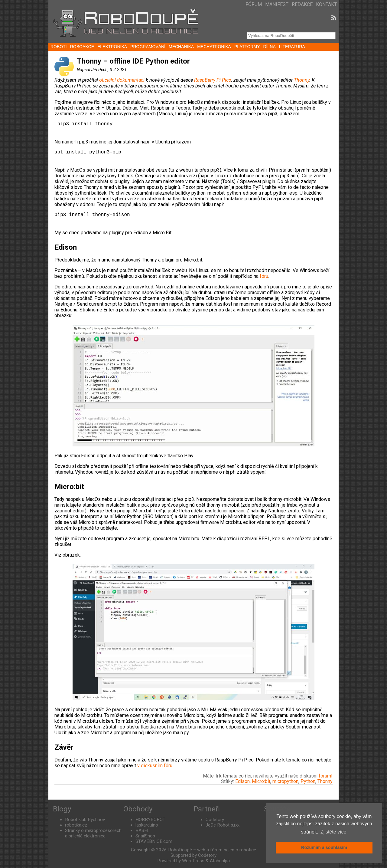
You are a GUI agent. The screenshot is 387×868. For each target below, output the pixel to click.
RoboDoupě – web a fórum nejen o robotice (212, 850)
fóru (264, 276)
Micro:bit (261, 781)
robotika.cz (76, 825)
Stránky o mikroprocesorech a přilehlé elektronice (93, 833)
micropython (285, 781)
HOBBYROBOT (150, 820)
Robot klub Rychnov (85, 820)
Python (308, 781)
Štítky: (228, 781)
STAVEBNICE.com (154, 841)
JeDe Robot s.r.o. (223, 825)
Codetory (215, 820)
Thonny (302, 80)
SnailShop (145, 836)
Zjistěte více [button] (333, 832)
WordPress (193, 861)
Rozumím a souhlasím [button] (324, 847)
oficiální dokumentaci (122, 80)
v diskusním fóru (155, 766)
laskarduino (147, 825)
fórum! (326, 776)
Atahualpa (220, 861)
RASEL (143, 830)
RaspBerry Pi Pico (213, 80)
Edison (242, 781)
